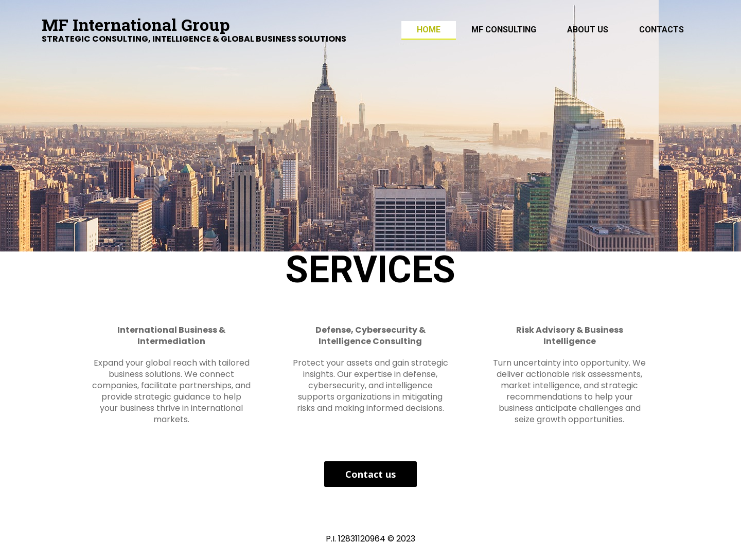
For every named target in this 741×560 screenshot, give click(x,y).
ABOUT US (588, 30)
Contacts (661, 30)
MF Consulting (504, 30)
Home (429, 30)
